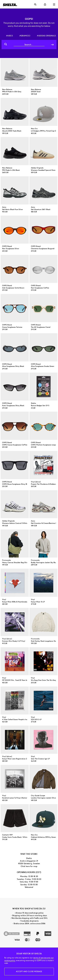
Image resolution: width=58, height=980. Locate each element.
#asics (9, 36)
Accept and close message (29, 971)
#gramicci (25, 36)
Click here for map (29, 866)
